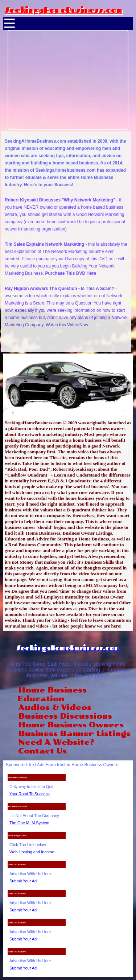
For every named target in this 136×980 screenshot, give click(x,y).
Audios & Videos (55, 707)
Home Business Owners (71, 725)
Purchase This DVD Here (71, 273)
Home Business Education (52, 694)
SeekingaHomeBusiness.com (63, 10)
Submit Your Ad (23, 881)
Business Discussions (65, 716)
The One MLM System (29, 823)
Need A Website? (56, 742)
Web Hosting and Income (32, 852)
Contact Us (42, 751)
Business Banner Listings (74, 734)
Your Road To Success (30, 794)
